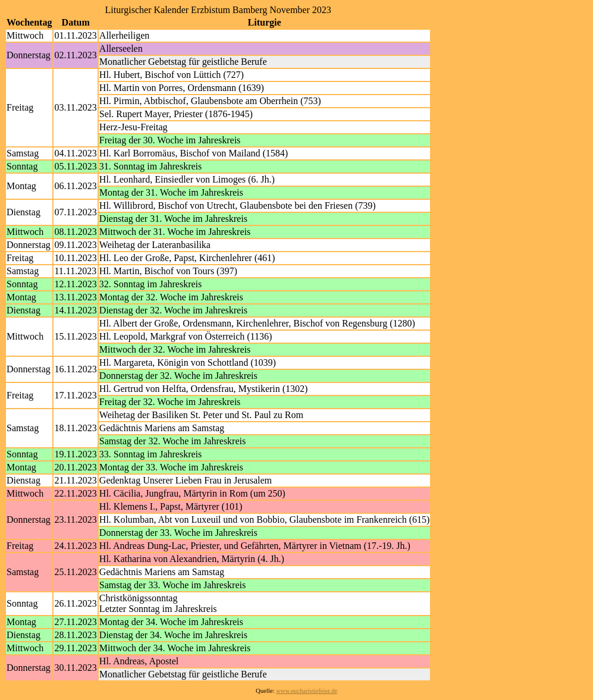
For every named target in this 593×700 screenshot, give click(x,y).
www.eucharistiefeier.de (307, 691)
